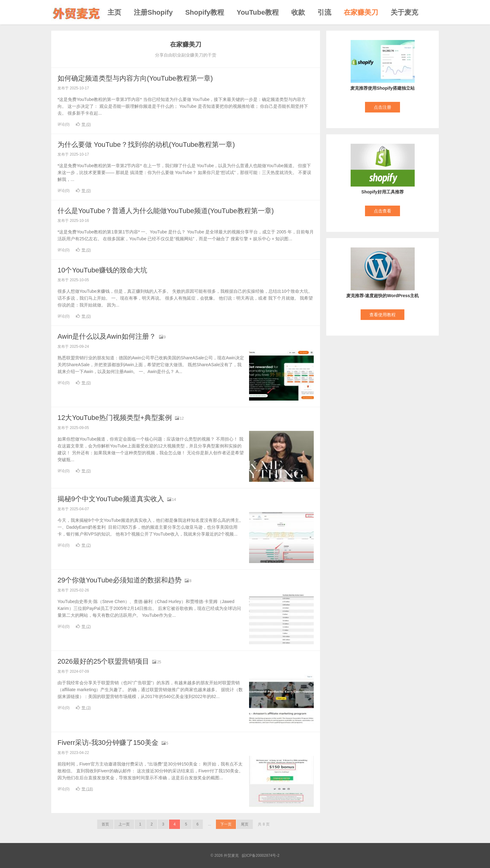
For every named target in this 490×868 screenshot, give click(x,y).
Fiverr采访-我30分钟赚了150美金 (108, 743)
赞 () (83, 124)
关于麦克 (404, 12)
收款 (298, 12)
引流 (324, 12)
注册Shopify (153, 12)
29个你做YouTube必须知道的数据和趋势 (120, 580)
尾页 (245, 824)
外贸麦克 (76, 12)
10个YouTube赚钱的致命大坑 (102, 270)
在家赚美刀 (361, 12)
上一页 (124, 824)
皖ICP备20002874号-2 (261, 856)
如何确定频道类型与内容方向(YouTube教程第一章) (135, 78)
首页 (105, 824)
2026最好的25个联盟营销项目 (103, 661)
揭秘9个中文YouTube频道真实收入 (111, 499)
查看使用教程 (382, 315)
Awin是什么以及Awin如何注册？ (107, 336)
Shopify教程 (205, 12)
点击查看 (382, 211)
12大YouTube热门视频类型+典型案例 (115, 418)
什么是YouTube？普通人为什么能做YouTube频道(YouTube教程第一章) (166, 211)
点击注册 (382, 107)
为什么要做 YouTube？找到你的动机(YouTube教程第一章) (146, 145)
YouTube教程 (258, 12)
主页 (114, 12)
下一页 (226, 824)
